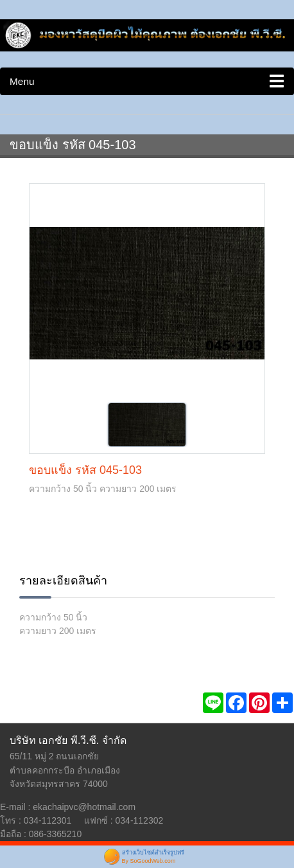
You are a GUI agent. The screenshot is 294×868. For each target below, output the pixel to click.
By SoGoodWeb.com (149, 861)
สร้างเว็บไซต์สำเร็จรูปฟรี (153, 853)
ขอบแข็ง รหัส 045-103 (85, 470)
